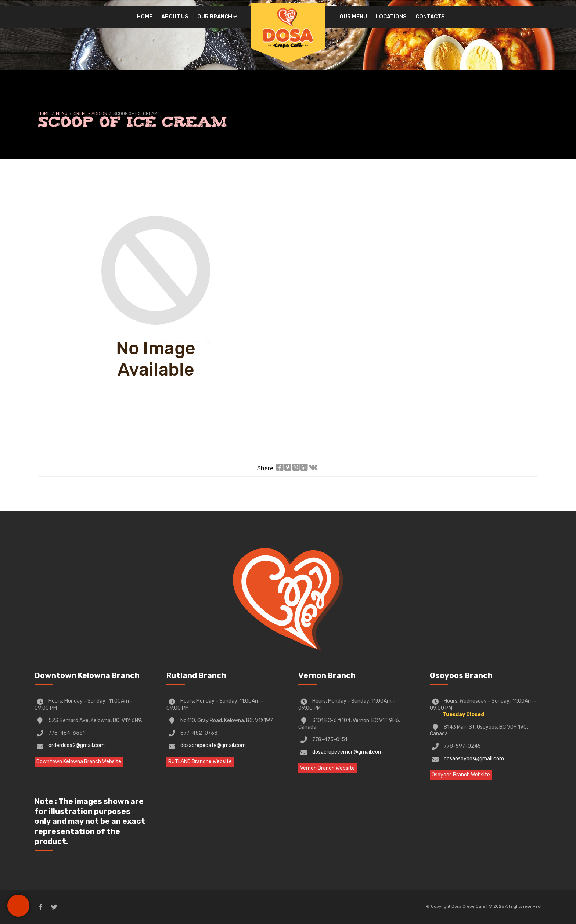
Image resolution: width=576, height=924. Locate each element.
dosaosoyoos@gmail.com (474, 759)
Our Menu (353, 17)
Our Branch (215, 17)
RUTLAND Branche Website (200, 762)
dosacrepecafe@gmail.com (213, 745)
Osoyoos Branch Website (461, 775)
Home (145, 17)
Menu (62, 113)
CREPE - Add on (90, 113)
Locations (391, 17)
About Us (175, 17)
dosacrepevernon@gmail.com (348, 752)
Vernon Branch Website (327, 768)
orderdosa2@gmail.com (77, 745)
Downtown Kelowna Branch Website (79, 762)
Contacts (430, 17)
